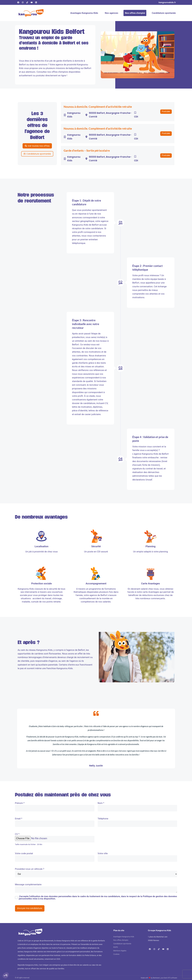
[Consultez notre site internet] (167, 2)
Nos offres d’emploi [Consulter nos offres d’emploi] (135, 13)
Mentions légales (120, 951)
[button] (166, 112)
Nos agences (112, 13)
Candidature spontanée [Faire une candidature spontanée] (164, 13)
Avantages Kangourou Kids (84, 13)
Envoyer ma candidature (30, 908)
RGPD (116, 947)
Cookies (116, 954)
